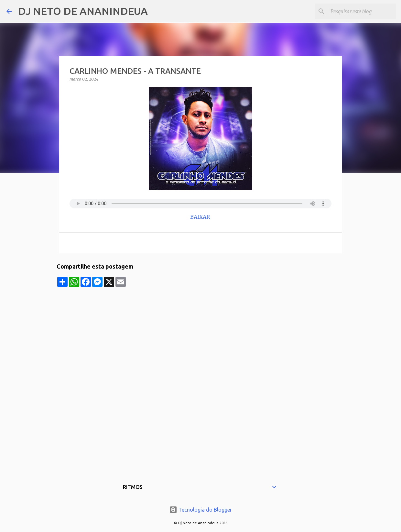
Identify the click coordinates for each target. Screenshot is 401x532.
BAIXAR (201, 217)
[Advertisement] (200, 332)
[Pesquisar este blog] (362, 11)
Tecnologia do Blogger (201, 510)
